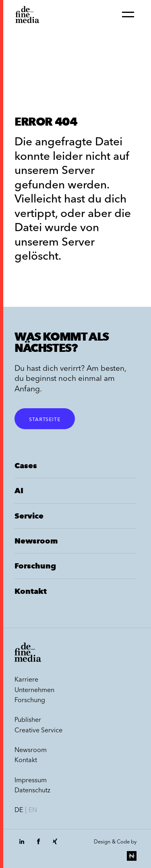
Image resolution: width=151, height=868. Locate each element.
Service (29, 516)
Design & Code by (115, 849)
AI (19, 491)
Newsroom (36, 541)
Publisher (28, 719)
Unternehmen (34, 690)
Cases (26, 466)
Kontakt (31, 591)
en (33, 810)
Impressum (31, 780)
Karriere (26, 679)
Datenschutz (32, 790)
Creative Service (38, 730)
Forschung (35, 566)
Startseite (45, 419)
